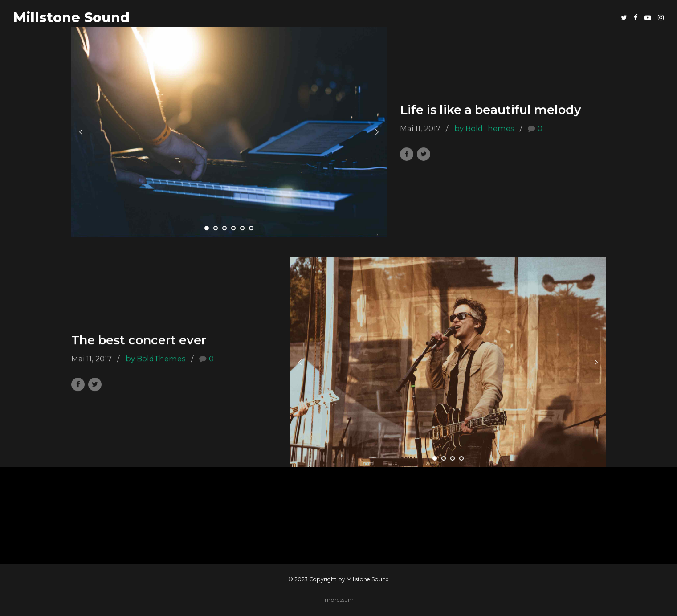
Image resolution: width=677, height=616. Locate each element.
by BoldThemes (484, 128)
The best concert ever (139, 341)
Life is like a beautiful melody (491, 110)
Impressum (338, 600)
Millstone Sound (71, 18)
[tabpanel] (229, 132)
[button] (81, 132)
